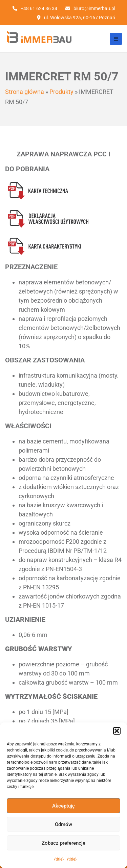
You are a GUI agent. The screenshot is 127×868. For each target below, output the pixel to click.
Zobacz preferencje (63, 843)
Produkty (61, 92)
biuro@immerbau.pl (94, 8)
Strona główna (25, 92)
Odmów (63, 824)
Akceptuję (63, 806)
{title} (59, 859)
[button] (117, 731)
